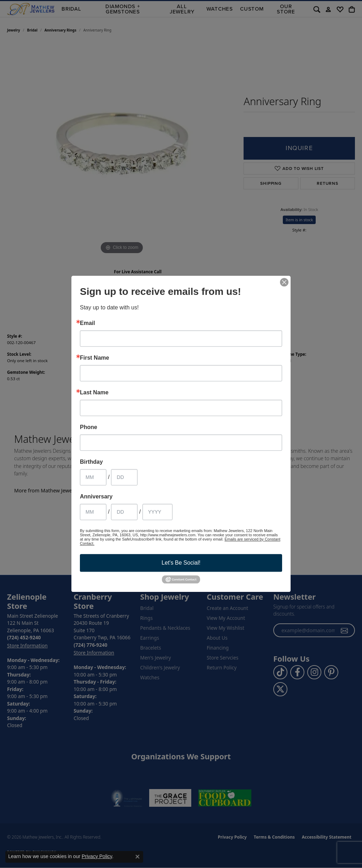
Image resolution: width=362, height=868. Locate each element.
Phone (89, 427)
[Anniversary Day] (124, 512)
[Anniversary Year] (157, 512)
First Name (95, 358)
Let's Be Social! (181, 563)
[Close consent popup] (138, 857)
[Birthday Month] (93, 477)
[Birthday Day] (124, 477)
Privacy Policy (97, 856)
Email (87, 323)
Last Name (94, 393)
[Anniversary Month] (93, 512)
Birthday (91, 462)
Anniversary (96, 497)
